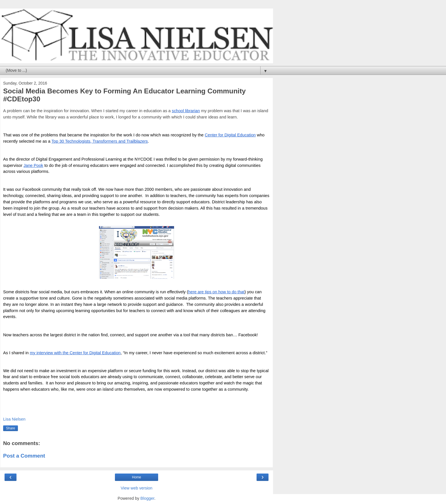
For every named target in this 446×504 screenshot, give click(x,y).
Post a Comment (24, 456)
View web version (137, 488)
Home (137, 477)
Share (11, 428)
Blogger (147, 498)
